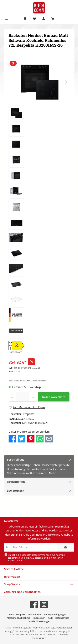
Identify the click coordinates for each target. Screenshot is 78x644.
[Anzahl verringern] (12, 397)
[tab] (39, 466)
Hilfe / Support (17, 614)
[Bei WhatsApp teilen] (40, 438)
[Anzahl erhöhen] (33, 397)
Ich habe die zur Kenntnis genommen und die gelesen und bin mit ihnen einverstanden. (37, 558)
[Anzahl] (23, 397)
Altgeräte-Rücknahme (18, 618)
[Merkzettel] (35, 19)
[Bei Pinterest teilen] (31, 438)
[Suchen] (25, 19)
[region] (39, 199)
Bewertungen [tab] (39, 491)
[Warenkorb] (53, 19)
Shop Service (12, 584)
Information (12, 577)
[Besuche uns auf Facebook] (34, 605)
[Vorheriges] (12, 82)
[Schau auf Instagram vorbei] (44, 605)
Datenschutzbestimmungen (36, 555)
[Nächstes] (66, 82)
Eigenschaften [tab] (39, 482)
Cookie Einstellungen (39, 621)
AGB (32, 558)
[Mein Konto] (44, 19)
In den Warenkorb (54, 397)
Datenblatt (15, 352)
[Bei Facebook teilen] (12, 438)
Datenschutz (62, 618)
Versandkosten (64, 628)
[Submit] (66, 547)
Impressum (39, 618)
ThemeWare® (39, 638)
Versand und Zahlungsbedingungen (47, 614)
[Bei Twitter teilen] (22, 438)
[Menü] (7, 19)
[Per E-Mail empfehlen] (49, 438)
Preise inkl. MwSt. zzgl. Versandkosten (28, 381)
